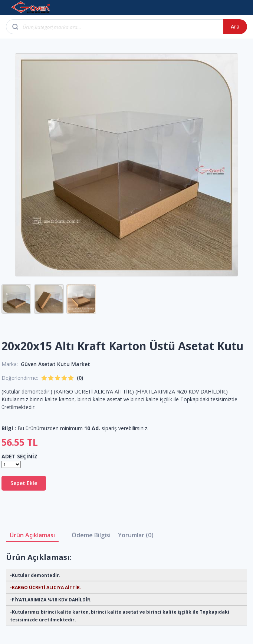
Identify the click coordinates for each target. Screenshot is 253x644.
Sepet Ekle (24, 483)
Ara (235, 26)
